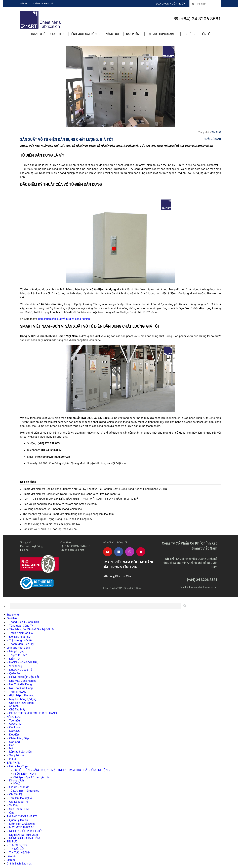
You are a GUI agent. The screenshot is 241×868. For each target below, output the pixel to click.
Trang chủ (38, 34)
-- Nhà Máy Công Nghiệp (22, 681)
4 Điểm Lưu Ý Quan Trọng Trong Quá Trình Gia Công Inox (57, 519)
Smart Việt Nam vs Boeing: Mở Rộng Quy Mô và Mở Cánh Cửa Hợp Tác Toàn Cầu (72, 494)
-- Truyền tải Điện (17, 655)
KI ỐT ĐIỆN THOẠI (25, 774)
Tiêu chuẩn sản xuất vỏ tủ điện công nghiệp (64, 319)
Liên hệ (24, 4)
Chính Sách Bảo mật (44, 4)
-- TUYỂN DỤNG (17, 845)
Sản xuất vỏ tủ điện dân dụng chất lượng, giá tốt (67, 139)
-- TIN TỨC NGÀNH (18, 853)
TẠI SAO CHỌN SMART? (163, 34)
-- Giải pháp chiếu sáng (21, 695)
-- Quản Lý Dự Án (17, 820)
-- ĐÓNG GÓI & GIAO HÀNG (24, 838)
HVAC (17, 784)
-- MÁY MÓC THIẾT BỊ (20, 827)
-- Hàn (10, 745)
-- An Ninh (13, 706)
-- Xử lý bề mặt (16, 755)
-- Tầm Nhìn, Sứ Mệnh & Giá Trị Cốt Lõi (30, 629)
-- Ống (11, 813)
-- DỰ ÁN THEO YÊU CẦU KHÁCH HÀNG (32, 713)
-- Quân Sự (13, 673)
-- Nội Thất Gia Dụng (19, 684)
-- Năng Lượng (16, 651)
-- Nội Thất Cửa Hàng (20, 688)
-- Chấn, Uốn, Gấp (18, 738)
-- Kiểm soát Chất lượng (21, 824)
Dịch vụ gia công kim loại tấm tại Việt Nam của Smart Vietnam (60, 504)
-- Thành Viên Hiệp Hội (20, 644)
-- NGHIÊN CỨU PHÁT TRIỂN (25, 831)
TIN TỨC (189, 34)
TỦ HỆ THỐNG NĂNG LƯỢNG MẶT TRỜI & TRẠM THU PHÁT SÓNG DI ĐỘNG (62, 770)
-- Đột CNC (13, 731)
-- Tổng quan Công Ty (20, 626)
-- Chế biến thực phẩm (20, 703)
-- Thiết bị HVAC (16, 692)
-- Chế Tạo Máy (16, 710)
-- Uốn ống (13, 742)
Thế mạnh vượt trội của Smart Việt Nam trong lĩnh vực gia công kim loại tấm (68, 514)
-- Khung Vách (15, 781)
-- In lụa (11, 759)
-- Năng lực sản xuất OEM (22, 835)
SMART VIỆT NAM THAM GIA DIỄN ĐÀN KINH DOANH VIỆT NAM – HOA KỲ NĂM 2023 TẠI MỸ (80, 499)
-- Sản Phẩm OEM (18, 809)
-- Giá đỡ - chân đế (18, 787)
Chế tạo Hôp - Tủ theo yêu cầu (32, 777)
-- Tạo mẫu (13, 721)
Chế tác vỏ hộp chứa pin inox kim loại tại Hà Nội (51, 524)
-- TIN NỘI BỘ (15, 849)
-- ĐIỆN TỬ (13, 659)
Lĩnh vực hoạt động (86, 34)
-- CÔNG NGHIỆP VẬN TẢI (23, 677)
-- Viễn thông (14, 666)
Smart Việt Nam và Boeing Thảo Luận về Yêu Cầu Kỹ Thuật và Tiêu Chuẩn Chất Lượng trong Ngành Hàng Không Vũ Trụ (95, 489)
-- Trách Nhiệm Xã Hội (20, 633)
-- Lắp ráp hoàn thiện (19, 752)
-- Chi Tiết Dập (15, 794)
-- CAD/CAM (14, 724)
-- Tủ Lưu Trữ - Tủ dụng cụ (23, 791)
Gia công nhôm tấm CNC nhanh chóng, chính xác (52, 509)
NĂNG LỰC (113, 34)
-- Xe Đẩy (12, 805)
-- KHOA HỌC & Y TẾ (19, 670)
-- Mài (10, 748)
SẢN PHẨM (134, 34)
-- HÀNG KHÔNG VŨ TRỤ (23, 662)
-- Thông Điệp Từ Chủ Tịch (23, 622)
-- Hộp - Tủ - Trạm (18, 766)
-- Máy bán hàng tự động (22, 699)
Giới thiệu (58, 34)
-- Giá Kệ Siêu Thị (17, 802)
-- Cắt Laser (14, 727)
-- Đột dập (13, 735)
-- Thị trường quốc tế (19, 640)
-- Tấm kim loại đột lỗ (19, 798)
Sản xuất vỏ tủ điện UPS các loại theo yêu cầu (50, 529)
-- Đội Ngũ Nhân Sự (19, 637)
